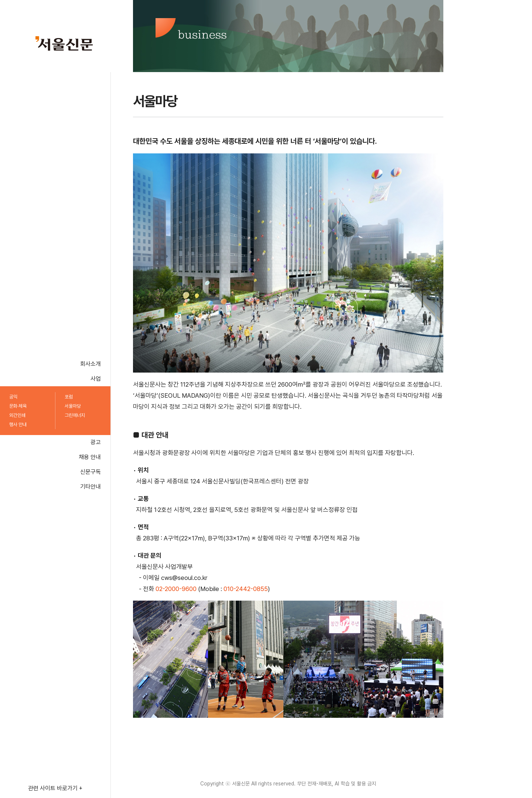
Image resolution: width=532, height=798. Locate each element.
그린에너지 (75, 415)
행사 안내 (18, 425)
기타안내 (91, 487)
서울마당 (73, 406)
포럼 (69, 397)
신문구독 (91, 472)
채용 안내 (90, 457)
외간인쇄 (17, 415)
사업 (96, 379)
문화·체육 (18, 406)
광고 (96, 442)
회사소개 (91, 364)
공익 (13, 397)
